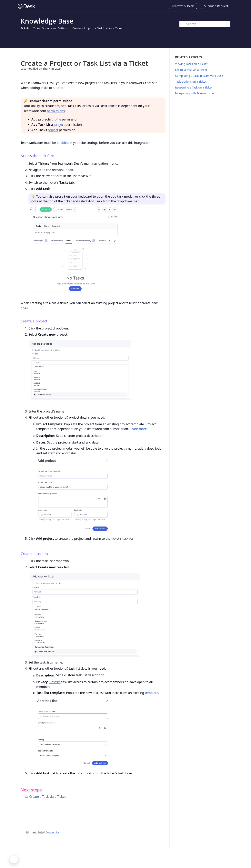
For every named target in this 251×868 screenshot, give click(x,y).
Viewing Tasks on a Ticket (191, 64)
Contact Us (52, 832)
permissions (56, 111)
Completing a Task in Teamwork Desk (199, 76)
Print (152, 54)
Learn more (138, 429)
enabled (63, 143)
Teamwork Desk (183, 6)
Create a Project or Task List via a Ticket (97, 28)
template (152, 693)
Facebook (163, 820)
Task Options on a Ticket (191, 82)
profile (56, 119)
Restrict (55, 682)
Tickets (25, 28)
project (59, 125)
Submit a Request (216, 6)
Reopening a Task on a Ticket (194, 87)
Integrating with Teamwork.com (196, 93)
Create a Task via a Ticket (47, 797)
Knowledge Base (47, 21)
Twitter (155, 820)
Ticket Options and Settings (51, 28)
